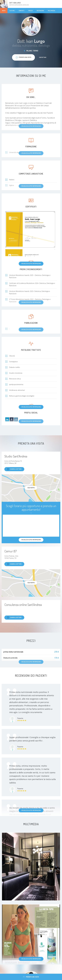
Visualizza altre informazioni (31, 263)
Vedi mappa (31, 488)
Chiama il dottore (14, 469)
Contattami (43, 57)
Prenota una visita (31, 977)
